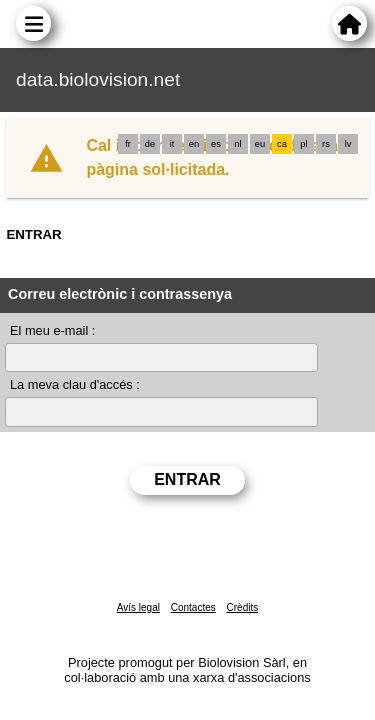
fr (128, 144)
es (216, 144)
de (150, 144)
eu (260, 144)
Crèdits (243, 607)
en (194, 144)
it (172, 144)
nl (237, 144)
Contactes (193, 607)
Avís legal (138, 607)
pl (303, 144)
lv (348, 144)
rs (326, 144)
